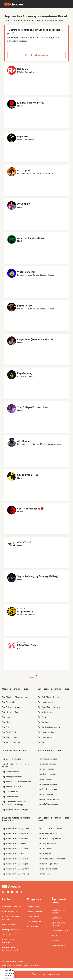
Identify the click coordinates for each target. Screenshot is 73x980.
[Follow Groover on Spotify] (17, 893)
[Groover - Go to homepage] (36, 887)
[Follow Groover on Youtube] (12, 893)
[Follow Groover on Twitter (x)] (21, 893)
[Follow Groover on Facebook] (8, 893)
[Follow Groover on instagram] (3, 893)
